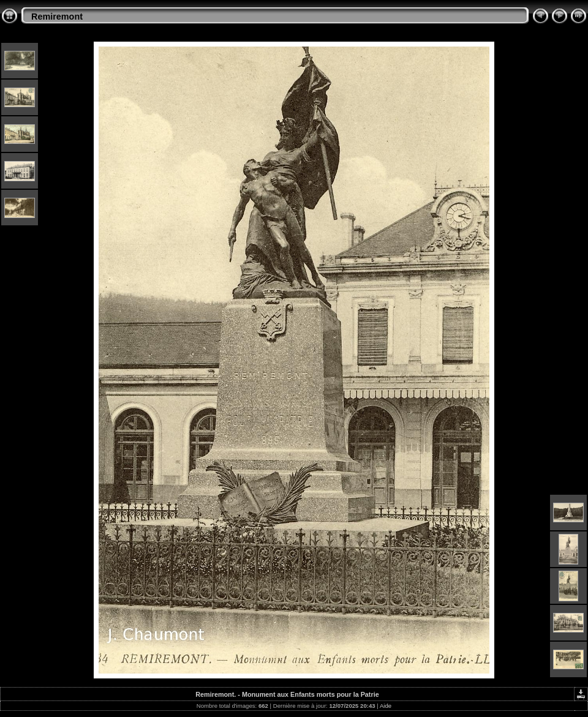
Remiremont (57, 17)
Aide (386, 706)
